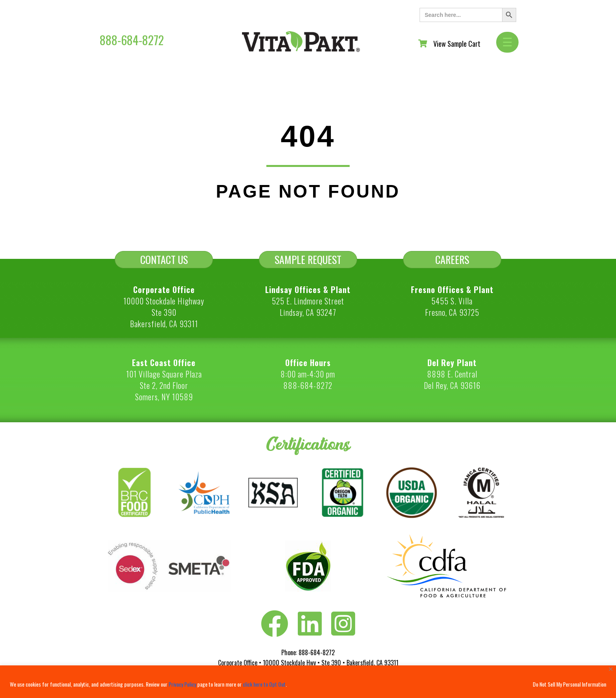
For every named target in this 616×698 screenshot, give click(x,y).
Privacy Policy (182, 684)
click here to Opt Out (264, 684)
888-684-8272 (132, 40)
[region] (308, 682)
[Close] (611, 669)
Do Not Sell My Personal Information (569, 684)
